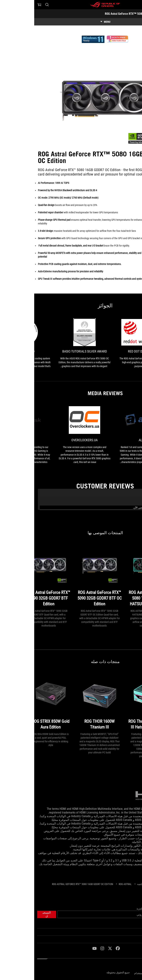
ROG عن (135, 932)
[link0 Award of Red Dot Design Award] (110, 343)
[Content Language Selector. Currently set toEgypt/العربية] (130, 965)
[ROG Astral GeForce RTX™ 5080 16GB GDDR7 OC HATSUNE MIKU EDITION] (116, 576)
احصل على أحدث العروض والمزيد (121, 908)
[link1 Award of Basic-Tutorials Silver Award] (50, 343)
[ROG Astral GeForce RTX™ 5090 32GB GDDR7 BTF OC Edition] (65, 576)
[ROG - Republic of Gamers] (71, 5)
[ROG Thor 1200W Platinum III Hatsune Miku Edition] (116, 702)
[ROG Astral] (91, 884)
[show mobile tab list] (71, 22)
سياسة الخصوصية (130, 972)
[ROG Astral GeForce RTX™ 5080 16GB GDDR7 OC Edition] (48, 884)
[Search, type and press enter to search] (13, 5)
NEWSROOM (133, 939)
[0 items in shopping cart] (5, 5)
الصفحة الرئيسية (130, 925)
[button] (137, 5)
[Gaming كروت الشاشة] (115, 884)
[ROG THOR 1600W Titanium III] (65, 702)
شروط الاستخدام (109, 973)
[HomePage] (136, 884)
